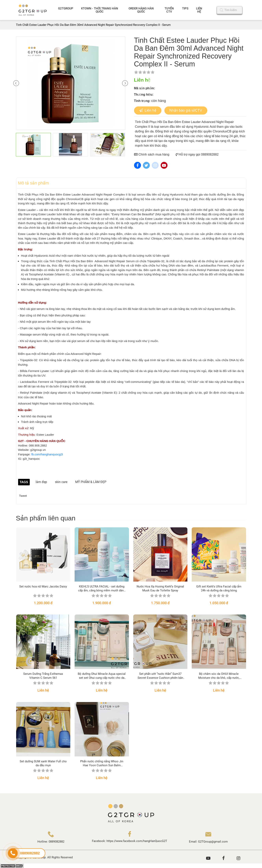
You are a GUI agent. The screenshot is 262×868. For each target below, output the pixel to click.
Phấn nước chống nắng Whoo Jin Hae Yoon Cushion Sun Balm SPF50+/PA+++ (102, 763)
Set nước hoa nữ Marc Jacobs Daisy (43, 586)
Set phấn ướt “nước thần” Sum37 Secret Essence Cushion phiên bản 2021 (160, 676)
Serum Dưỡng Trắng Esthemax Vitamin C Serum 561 (43, 676)
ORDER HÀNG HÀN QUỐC (141, 10)
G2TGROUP (66, 8)
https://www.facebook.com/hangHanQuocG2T (137, 841)
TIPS (185, 8)
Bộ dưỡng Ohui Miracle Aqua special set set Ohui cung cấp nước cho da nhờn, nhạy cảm (102, 676)
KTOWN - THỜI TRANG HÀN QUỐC (100, 10)
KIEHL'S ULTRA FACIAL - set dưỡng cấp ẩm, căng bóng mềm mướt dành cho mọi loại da (102, 589)
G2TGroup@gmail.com (213, 842)
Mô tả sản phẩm (34, 183)
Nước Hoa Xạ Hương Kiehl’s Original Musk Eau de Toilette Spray (160, 588)
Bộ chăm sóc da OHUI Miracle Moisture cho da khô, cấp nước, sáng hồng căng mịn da (219, 676)
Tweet (23, 496)
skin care (61, 482)
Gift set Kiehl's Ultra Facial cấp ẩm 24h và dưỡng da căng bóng (219, 588)
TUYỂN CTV (169, 10)
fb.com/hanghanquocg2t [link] (47, 454)
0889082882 (56, 842)
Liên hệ (148, 110)
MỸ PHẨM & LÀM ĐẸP (91, 482)
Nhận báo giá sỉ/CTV (186, 110)
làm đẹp (41, 482)
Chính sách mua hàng (152, 154)
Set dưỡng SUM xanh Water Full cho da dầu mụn (43, 763)
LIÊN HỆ (199, 10)
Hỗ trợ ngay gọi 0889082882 (197, 154)
